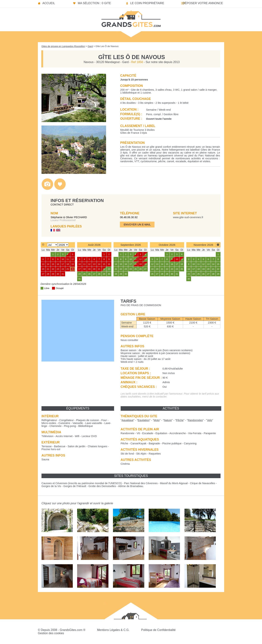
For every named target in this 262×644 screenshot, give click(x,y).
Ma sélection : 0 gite (94, 3)
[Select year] (63, 245)
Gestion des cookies (51, 633)
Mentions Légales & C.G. (113, 630)
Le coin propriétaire (147, 3)
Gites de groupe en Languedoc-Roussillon (63, 46)
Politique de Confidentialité (158, 630)
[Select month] (52, 245)
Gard (90, 46)
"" (128, 420)
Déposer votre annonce (203, 3)
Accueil (49, 3)
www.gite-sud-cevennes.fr (188, 217)
